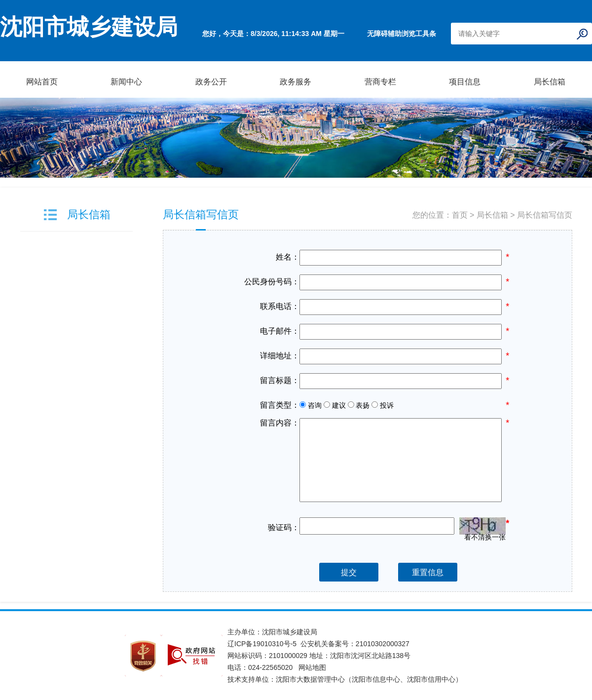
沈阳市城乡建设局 (89, 27)
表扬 (359, 405)
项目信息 (465, 82)
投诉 (383, 405)
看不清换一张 (485, 537)
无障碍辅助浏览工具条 (402, 34)
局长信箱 (550, 82)
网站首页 (42, 82)
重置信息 (428, 572)
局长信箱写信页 (201, 214)
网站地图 (312, 667)
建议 (335, 405)
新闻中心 (126, 82)
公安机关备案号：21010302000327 (355, 644)
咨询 (311, 405)
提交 (349, 572)
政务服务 (296, 82)
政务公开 (211, 82)
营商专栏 (380, 82)
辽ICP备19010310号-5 (264, 644)
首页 (460, 215)
